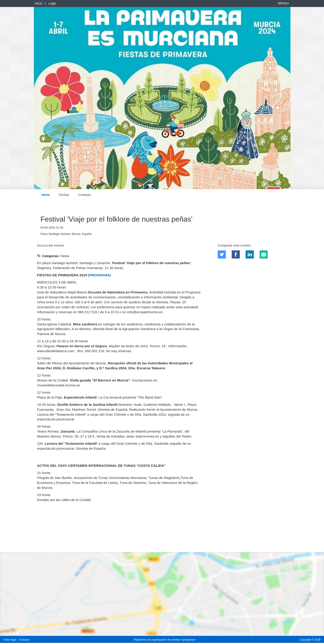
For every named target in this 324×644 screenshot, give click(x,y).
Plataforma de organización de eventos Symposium (164, 640)
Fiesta (65, 256)
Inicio (39, 3)
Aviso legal (10, 640)
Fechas (64, 195)
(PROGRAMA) (100, 275)
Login (52, 3)
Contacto (84, 195)
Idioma (283, 3)
